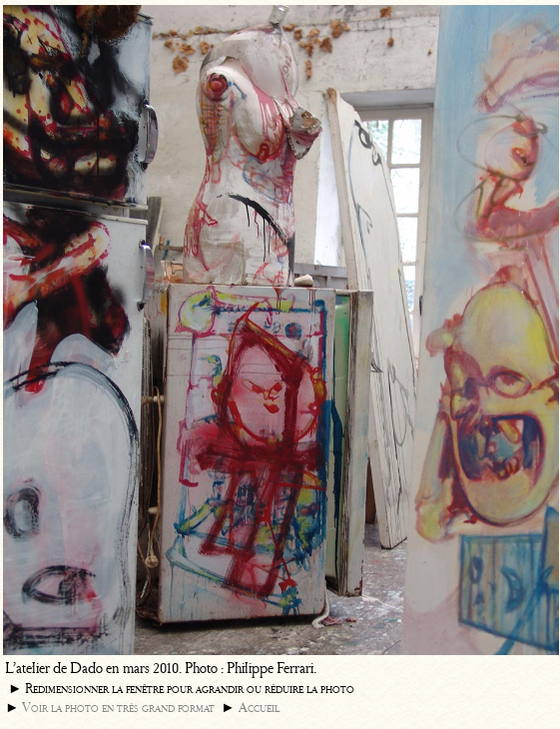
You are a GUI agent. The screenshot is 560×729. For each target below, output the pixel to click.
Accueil (259, 708)
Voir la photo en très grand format (118, 708)
